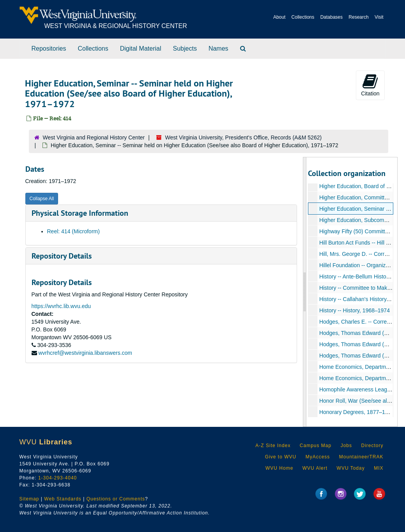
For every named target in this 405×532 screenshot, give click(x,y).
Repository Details (62, 256)
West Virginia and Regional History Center (94, 137)
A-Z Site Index (273, 446)
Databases (332, 17)
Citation (370, 85)
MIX (378, 468)
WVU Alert (315, 468)
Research (358, 17)
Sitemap (29, 499)
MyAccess (318, 457)
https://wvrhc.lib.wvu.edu (61, 306)
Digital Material (141, 48)
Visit (379, 17)
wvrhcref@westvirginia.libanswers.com (85, 353)
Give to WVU (281, 457)
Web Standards (63, 499)
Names (218, 48)
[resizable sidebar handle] (305, 292)
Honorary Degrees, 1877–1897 (357, 412)
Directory (372, 446)
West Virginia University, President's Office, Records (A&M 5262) (244, 137)
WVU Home (279, 468)
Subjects (185, 48)
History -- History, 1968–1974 (355, 310)
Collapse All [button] (42, 199)
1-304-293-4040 (57, 478)
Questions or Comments (116, 499)
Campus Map (316, 446)
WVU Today (351, 468)
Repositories (49, 48)
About (279, 17)
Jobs (346, 446)
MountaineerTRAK (361, 457)
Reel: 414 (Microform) (73, 231)
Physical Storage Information (80, 213)
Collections (303, 17)
